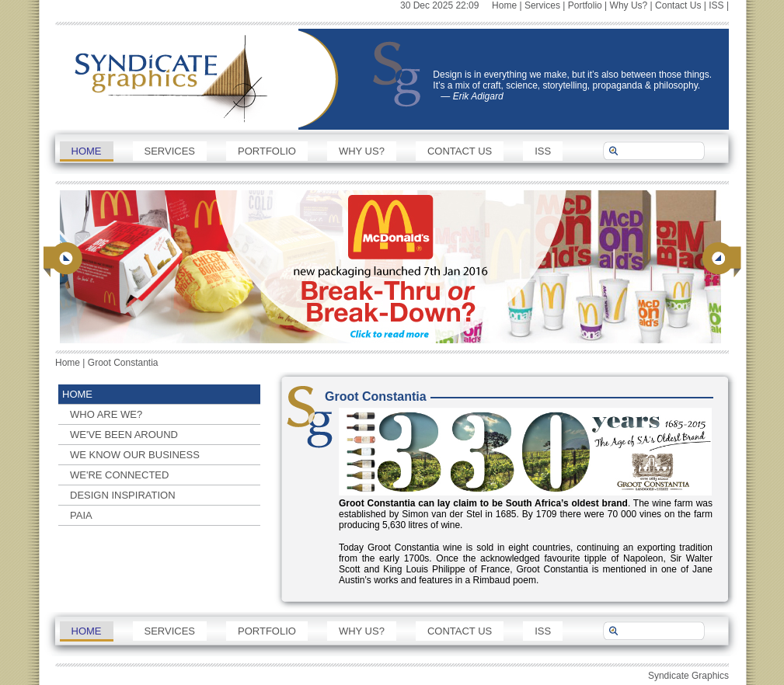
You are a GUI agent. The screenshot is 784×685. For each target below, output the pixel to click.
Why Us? (629, 5)
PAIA (81, 515)
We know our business (135, 455)
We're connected (119, 475)
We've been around (124, 435)
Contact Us (678, 5)
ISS (716, 5)
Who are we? (106, 414)
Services (542, 5)
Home (504, 5)
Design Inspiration (123, 495)
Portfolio (585, 5)
